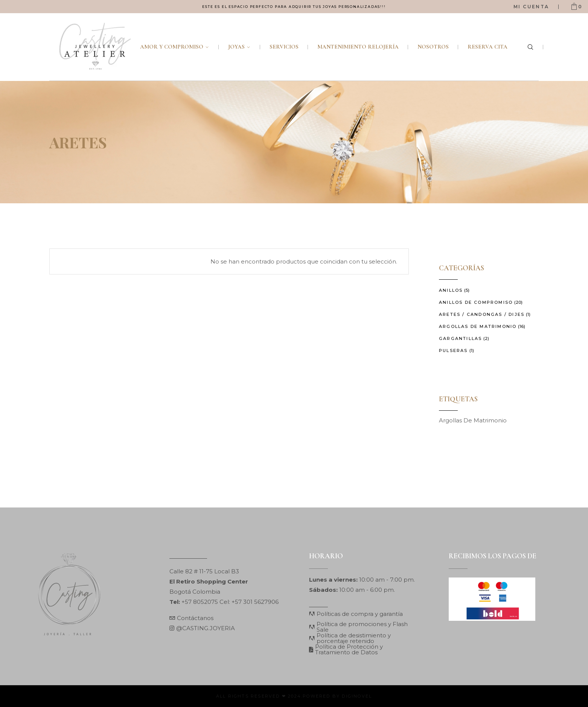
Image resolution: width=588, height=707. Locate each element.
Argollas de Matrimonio (478, 326)
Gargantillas (460, 338)
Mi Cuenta (531, 7)
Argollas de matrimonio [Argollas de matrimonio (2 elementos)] (473, 420)
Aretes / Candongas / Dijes (482, 314)
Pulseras (453, 350)
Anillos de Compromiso (476, 302)
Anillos (451, 290)
